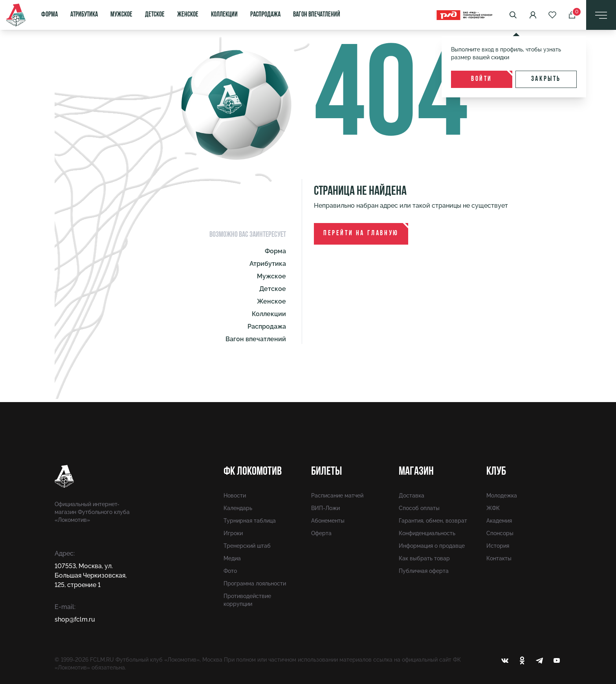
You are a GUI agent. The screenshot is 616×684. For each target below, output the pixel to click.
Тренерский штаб (247, 546)
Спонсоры (500, 533)
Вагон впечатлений (317, 15)
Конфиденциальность (427, 533)
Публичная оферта (424, 571)
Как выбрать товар (424, 558)
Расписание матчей (337, 496)
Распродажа (265, 15)
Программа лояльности (255, 583)
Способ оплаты (419, 508)
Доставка (412, 496)
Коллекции (224, 15)
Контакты (499, 558)
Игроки (233, 533)
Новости (235, 496)
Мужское (121, 15)
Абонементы (328, 521)
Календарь (238, 508)
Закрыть (546, 79)
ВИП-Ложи (325, 508)
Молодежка (502, 496)
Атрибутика (84, 15)
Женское (188, 15)
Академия (499, 521)
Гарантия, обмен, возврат (433, 521)
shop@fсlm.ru (75, 619)
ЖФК (493, 508)
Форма (49, 15)
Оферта (321, 533)
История (498, 546)
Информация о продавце (432, 546)
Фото (230, 571)
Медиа (232, 558)
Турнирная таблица (250, 521)
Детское (155, 15)
